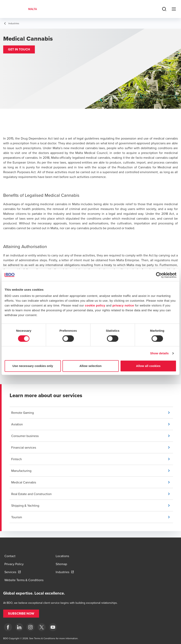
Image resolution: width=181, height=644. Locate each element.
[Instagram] (30, 627)
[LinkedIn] (19, 627)
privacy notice (123, 305)
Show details (159, 353)
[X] (42, 627)
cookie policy (95, 305)
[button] (19, 49)
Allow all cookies (148, 366)
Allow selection (91, 366)
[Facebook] (8, 627)
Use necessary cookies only (33, 366)
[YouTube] (53, 627)
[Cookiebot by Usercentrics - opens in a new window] (159, 275)
